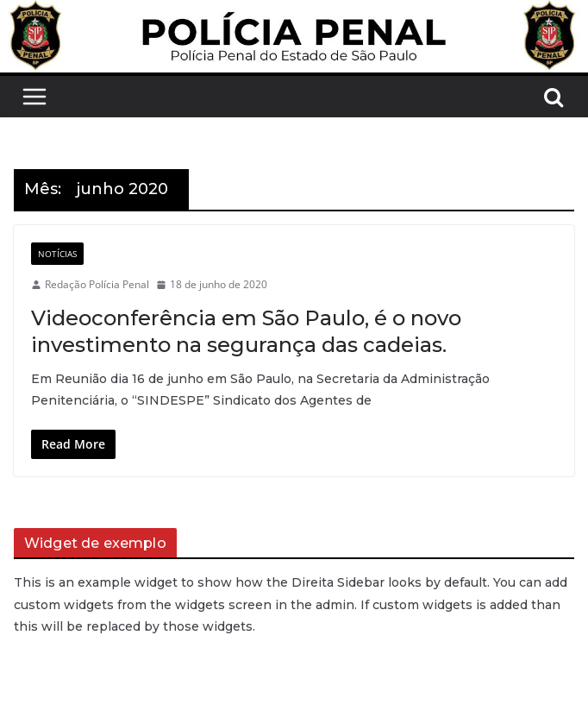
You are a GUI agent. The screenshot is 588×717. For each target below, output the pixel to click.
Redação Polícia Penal (97, 284)
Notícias (57, 254)
